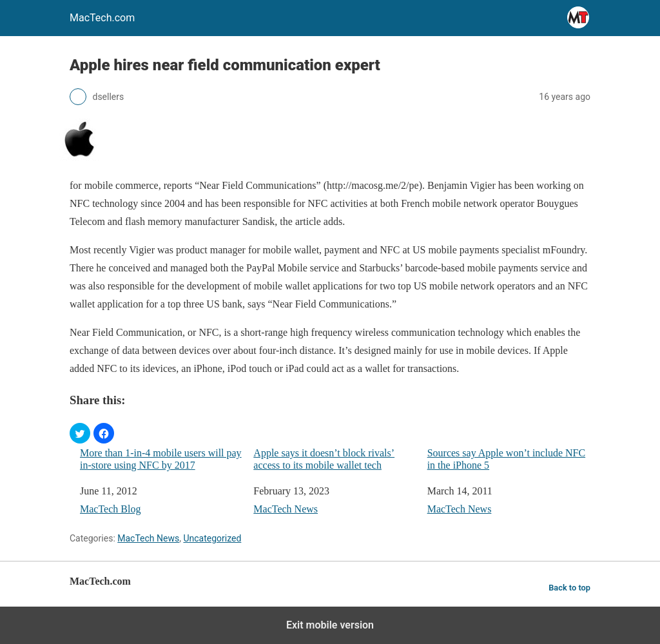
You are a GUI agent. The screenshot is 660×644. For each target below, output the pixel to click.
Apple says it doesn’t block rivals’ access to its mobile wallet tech (324, 459)
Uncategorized (212, 538)
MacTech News (286, 509)
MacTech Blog (110, 509)
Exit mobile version (330, 625)
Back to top (569, 588)
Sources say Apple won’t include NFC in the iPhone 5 (506, 459)
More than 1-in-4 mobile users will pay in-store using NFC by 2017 (161, 459)
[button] (80, 433)
